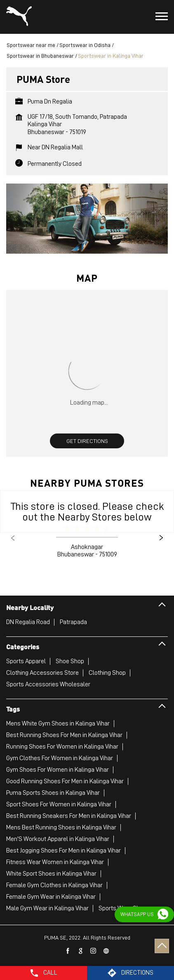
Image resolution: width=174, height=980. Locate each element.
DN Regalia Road (28, 622)
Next (161, 538)
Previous (13, 538)
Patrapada (73, 622)
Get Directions (87, 441)
